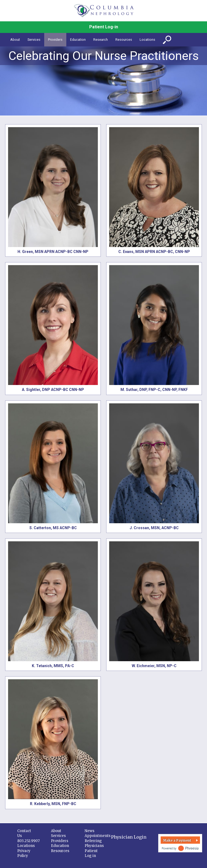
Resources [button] (124, 40)
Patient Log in (91, 853)
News (89, 831)
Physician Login (129, 837)
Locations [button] (147, 40)
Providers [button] (55, 40)
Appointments (98, 836)
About (56, 831)
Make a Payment (177, 840)
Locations (26, 846)
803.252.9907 (28, 841)
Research (101, 40)
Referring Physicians (94, 843)
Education (60, 846)
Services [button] (34, 40)
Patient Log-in (104, 27)
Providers (60, 841)
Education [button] (78, 40)
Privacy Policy (24, 853)
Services (58, 836)
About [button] (15, 40)
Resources (60, 851)
